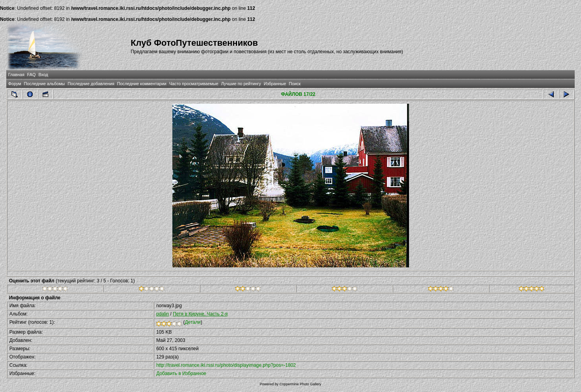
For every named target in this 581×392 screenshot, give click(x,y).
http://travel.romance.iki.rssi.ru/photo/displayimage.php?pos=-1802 (226, 365)
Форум (15, 84)
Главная (16, 75)
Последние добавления (91, 84)
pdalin (163, 314)
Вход (43, 75)
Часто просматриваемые (194, 84)
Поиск (295, 84)
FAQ (32, 75)
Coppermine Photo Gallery (300, 384)
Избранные (275, 84)
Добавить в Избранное (181, 373)
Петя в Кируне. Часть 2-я (200, 314)
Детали (192, 322)
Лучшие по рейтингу (241, 84)
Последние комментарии (142, 84)
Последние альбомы (45, 84)
